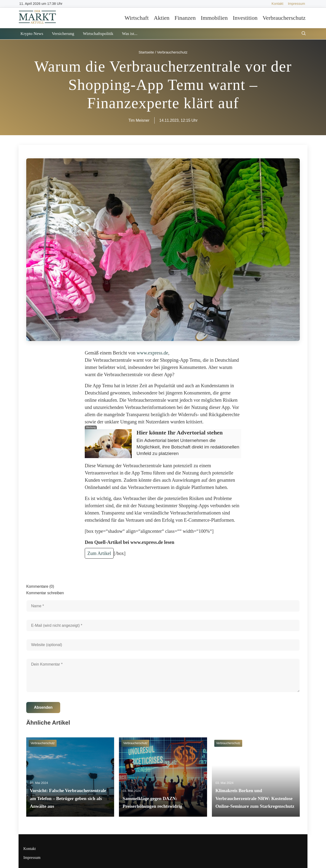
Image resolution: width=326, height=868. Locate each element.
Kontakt (277, 4)
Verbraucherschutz (284, 18)
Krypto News (32, 33)
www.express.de (153, 353)
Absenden (43, 707)
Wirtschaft (137, 18)
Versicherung (63, 33)
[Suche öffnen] (304, 34)
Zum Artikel (99, 553)
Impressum (297, 4)
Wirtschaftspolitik (98, 33)
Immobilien (214, 18)
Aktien (161, 18)
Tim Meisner (139, 120)
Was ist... (130, 33)
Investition (245, 18)
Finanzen (185, 18)
